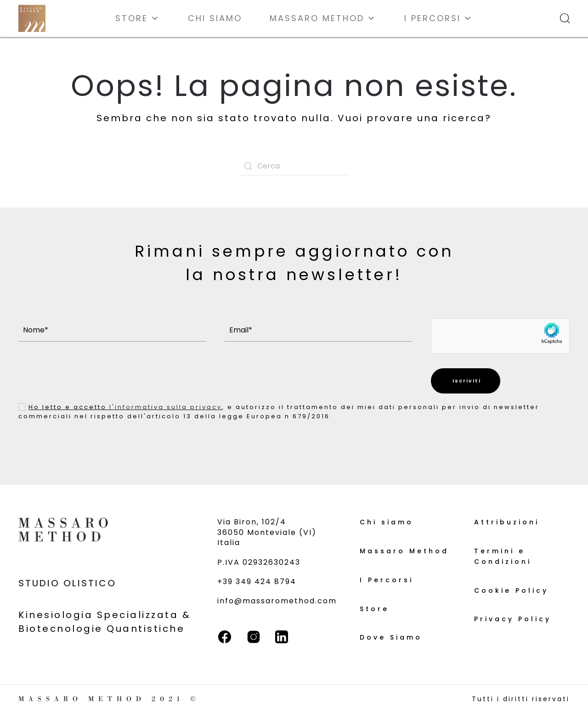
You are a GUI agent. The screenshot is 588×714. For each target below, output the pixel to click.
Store (138, 18)
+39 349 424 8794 (257, 582)
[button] (565, 18)
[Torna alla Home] (32, 18)
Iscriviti (466, 381)
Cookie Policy (511, 590)
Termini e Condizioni (503, 556)
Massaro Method (323, 18)
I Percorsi (439, 18)
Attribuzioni (507, 522)
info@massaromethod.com (277, 601)
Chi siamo (215, 18)
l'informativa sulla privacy (166, 407)
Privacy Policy (513, 619)
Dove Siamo (391, 637)
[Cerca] (294, 166)
